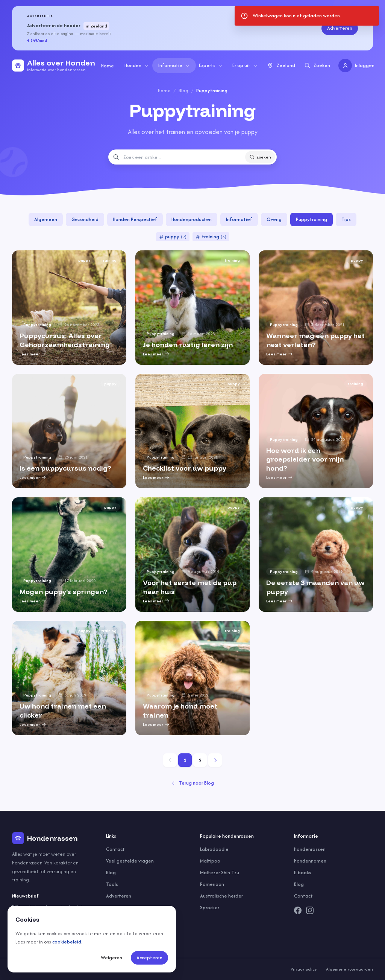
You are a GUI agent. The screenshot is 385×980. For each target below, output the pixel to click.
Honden (137, 65)
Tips (346, 219)
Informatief (239, 219)
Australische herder (221, 896)
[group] (69, 308)
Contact (115, 849)
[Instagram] (310, 910)
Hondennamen (310, 861)
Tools (112, 884)
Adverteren (340, 28)
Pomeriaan (212, 884)
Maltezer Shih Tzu (220, 873)
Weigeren (111, 958)
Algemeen (46, 219)
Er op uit (245, 65)
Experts (211, 65)
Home (108, 66)
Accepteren (149, 958)
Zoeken (260, 157)
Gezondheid (85, 219)
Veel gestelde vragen (130, 861)
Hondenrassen (310, 849)
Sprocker (210, 908)
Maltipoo (210, 861)
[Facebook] (298, 910)
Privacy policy (304, 969)
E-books (303, 873)
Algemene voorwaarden (349, 969)
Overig (274, 219)
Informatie (174, 65)
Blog (183, 91)
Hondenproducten (192, 219)
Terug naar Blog (192, 783)
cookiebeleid (67, 942)
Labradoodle (214, 849)
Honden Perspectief (135, 219)
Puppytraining (311, 219)
